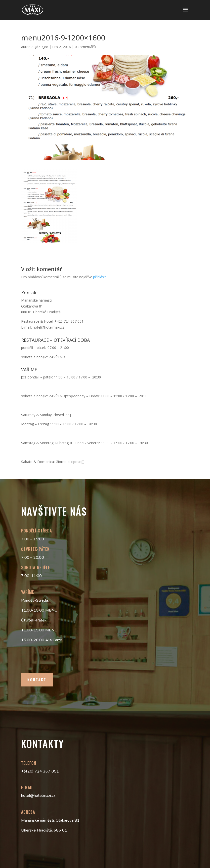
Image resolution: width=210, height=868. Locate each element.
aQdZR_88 (40, 47)
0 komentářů (85, 47)
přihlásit (100, 277)
